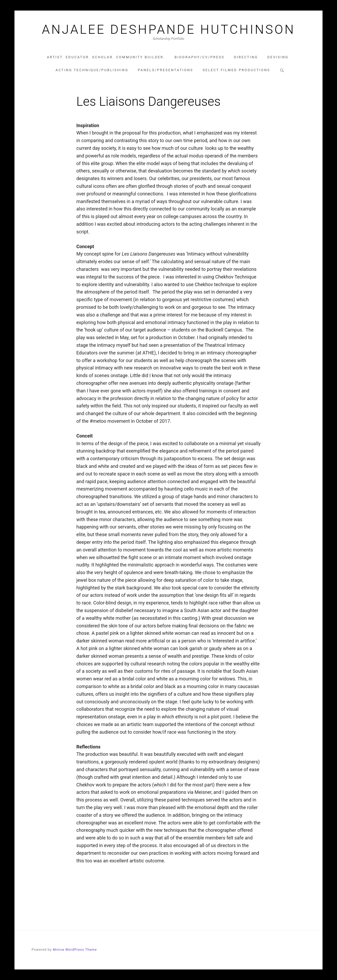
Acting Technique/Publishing (92, 70)
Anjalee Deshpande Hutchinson (168, 30)
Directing (246, 57)
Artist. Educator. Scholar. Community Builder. (106, 57)
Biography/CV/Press (199, 57)
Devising (278, 57)
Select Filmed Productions (236, 70)
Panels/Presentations (166, 70)
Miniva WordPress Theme (75, 950)
